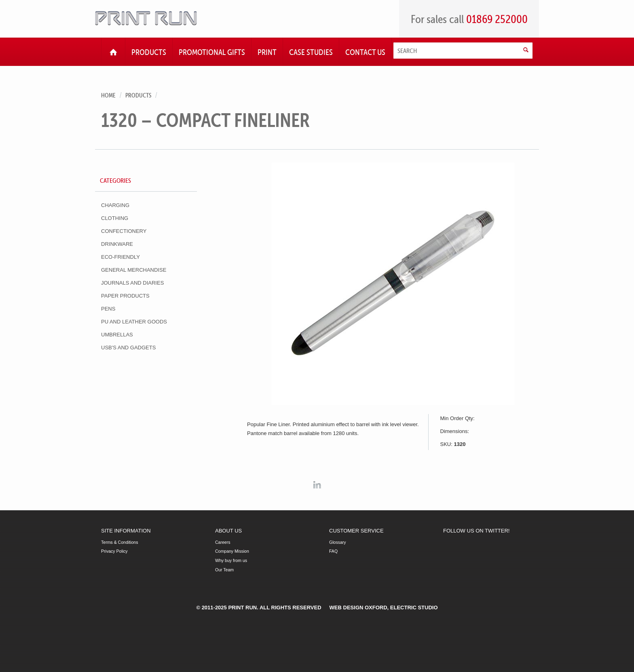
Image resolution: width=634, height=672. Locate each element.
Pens (108, 309)
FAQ (333, 551)
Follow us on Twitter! (476, 531)
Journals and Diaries (132, 283)
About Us (228, 531)
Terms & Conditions (119, 542)
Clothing (115, 218)
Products (138, 95)
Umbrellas (117, 335)
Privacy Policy (114, 551)
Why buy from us (231, 561)
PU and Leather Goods (134, 322)
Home (108, 95)
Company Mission (232, 551)
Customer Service (356, 531)
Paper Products (125, 296)
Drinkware (117, 244)
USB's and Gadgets (128, 348)
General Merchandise (134, 270)
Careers (223, 542)
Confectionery (124, 231)
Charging (115, 205)
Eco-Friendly (120, 257)
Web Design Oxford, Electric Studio (384, 608)
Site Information (126, 531)
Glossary (338, 542)
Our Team (224, 570)
